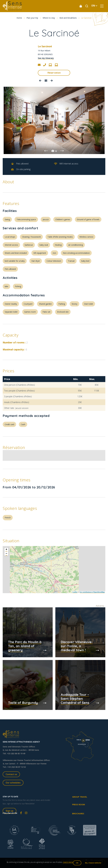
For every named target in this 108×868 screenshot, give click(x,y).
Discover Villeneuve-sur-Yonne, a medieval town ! (77, 646)
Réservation (54, 73)
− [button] (6, 554)
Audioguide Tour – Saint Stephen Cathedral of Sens (75, 698)
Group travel (80, 797)
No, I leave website (93, 863)
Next (62, 151)
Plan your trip (32, 18)
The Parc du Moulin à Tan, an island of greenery (25, 646)
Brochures (78, 813)
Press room (79, 804)
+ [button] (6, 550)
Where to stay (49, 18)
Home (19, 18)
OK (77, 863)
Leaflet (75, 592)
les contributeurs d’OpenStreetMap (92, 592)
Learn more (68, 862)
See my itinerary (46, 58)
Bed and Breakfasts (68, 18)
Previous (46, 151)
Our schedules (13, 783)
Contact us (11, 774)
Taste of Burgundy (23, 703)
